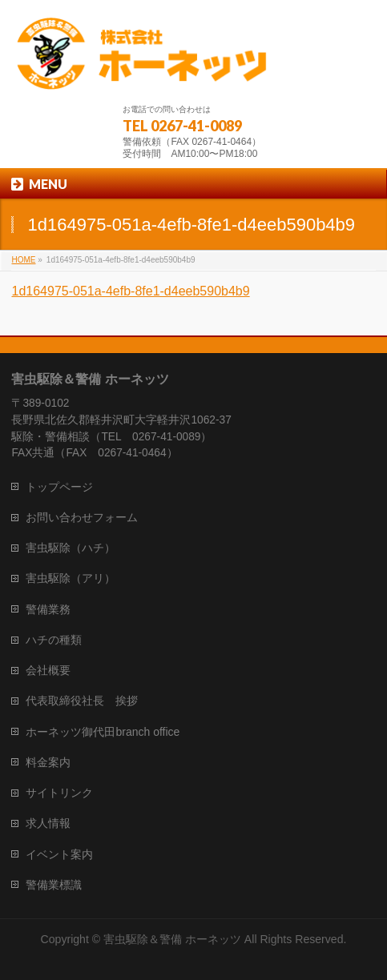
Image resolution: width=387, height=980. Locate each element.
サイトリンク (59, 793)
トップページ (59, 487)
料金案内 (48, 762)
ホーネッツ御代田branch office (103, 732)
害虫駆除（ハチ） (71, 548)
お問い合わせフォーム (82, 517)
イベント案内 (59, 854)
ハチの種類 (54, 640)
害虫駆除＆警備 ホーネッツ (172, 939)
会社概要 (48, 670)
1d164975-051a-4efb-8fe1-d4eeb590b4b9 (130, 291)
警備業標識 (54, 885)
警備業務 (48, 609)
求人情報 (48, 823)
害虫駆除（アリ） (71, 578)
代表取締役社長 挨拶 (82, 701)
